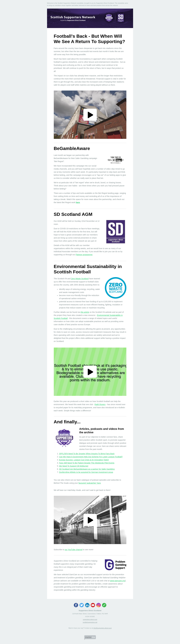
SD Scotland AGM (73, 214)
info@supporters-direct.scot (103, 628)
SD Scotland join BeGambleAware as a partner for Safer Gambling (87, 469)
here (78, 202)
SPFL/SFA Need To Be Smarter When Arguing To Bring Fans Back (87, 454)
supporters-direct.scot (90, 619)
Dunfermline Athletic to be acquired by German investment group (86, 472)
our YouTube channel (74, 550)
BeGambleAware (72, 148)
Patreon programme (84, 255)
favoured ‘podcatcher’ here (90, 483)
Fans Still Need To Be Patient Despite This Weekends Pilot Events (87, 463)
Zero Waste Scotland (80, 279)
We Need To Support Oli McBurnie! (74, 466)
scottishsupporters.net (90, 622)
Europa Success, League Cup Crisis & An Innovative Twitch (84, 460)
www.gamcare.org (117, 581)
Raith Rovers (100, 404)
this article (85, 312)
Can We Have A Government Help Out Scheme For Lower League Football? (91, 457)
